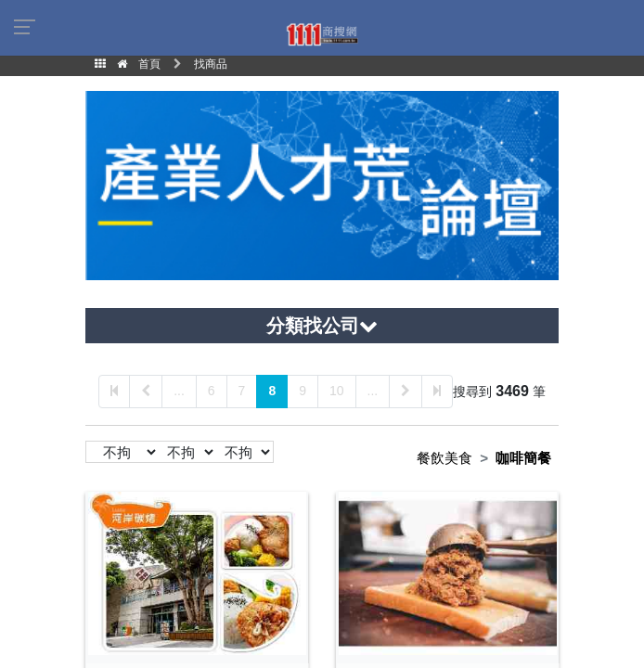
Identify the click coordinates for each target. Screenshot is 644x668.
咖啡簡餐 (523, 458)
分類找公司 (322, 326)
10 (337, 391)
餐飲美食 (444, 458)
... (179, 391)
